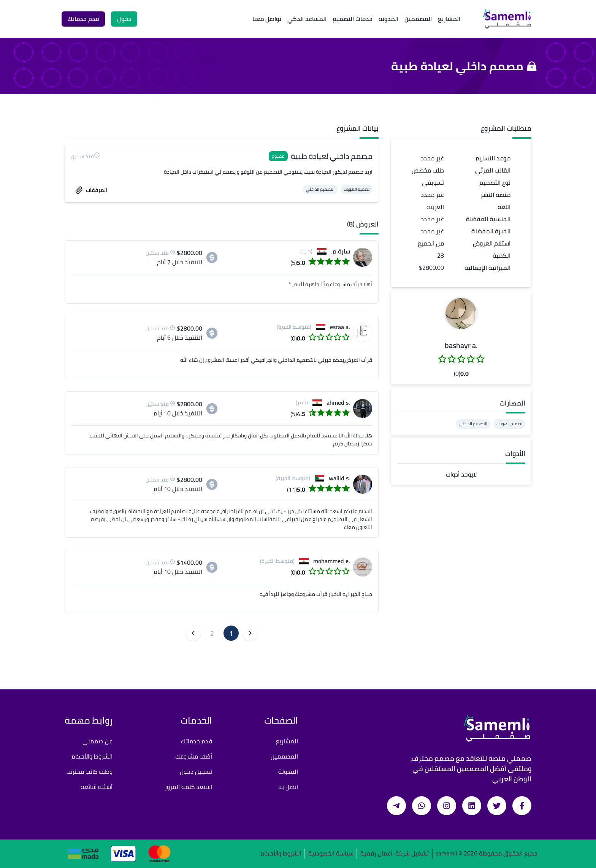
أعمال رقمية (376, 854)
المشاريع (449, 19)
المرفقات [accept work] (91, 190)
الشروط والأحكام (92, 756)
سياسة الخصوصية (331, 854)
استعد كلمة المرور (188, 787)
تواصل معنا (267, 19)
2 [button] (212, 633)
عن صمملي (97, 741)
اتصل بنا (288, 787)
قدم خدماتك (197, 741)
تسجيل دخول (196, 771)
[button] (461, 314)
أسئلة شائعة (97, 787)
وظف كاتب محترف (90, 771)
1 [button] (231, 633)
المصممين (418, 19)
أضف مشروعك (194, 756)
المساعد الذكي (307, 19)
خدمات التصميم (353, 19)
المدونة (388, 19)
